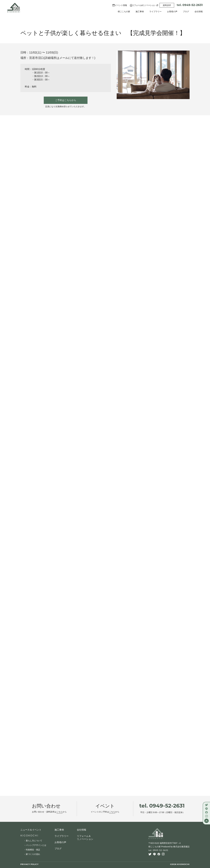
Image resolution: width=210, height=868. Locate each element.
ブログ (186, 12)
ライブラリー (155, 12)
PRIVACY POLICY (29, 865)
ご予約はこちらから (66, 100)
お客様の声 (172, 12)
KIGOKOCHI (29, 836)
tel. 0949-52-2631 (190, 5)
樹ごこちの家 (124, 12)
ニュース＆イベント (31, 830)
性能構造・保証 (33, 850)
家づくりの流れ (33, 854)
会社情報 (199, 12)
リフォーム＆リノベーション (85, 838)
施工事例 (140, 12)
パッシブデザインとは (36, 845)
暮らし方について (34, 841)
